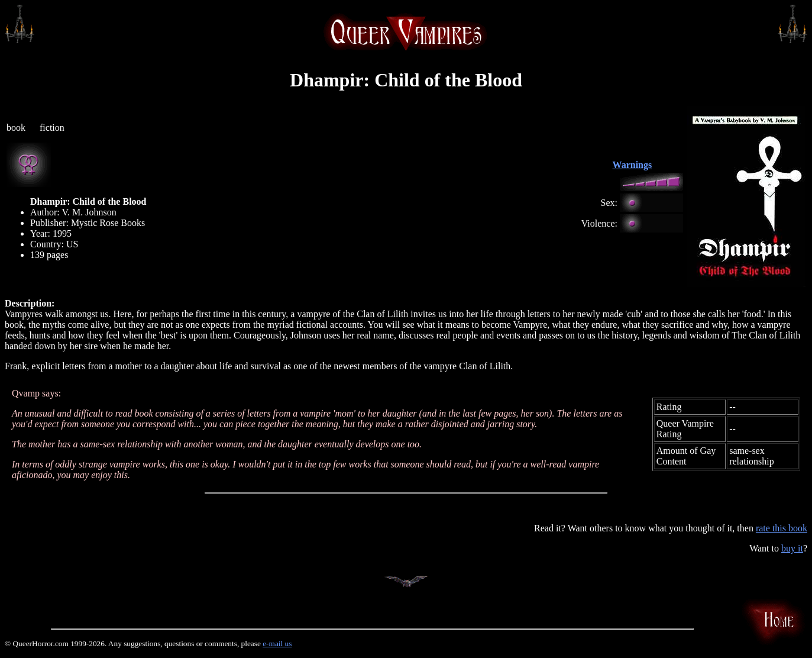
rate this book (782, 528)
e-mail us (277, 644)
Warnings (633, 165)
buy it (792, 548)
